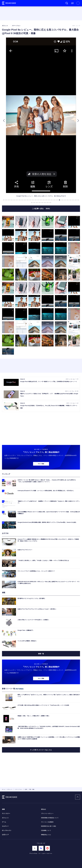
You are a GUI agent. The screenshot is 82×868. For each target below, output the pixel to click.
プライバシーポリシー (47, 814)
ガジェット (5, 818)
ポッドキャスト (7, 830)
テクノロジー (6, 814)
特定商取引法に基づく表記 (49, 826)
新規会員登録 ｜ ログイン (78, 3)
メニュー (72, 3)
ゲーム (4, 822)
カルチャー (5, 826)
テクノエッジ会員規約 (47, 822)
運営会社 (44, 809)
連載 (3, 809)
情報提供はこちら (46, 835)
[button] (4, 121)
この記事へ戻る (41, 209)
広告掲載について (46, 830)
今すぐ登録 (41, 464)
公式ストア (5, 835)
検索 (67, 3)
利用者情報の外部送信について (50, 818)
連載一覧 (41, 654)
